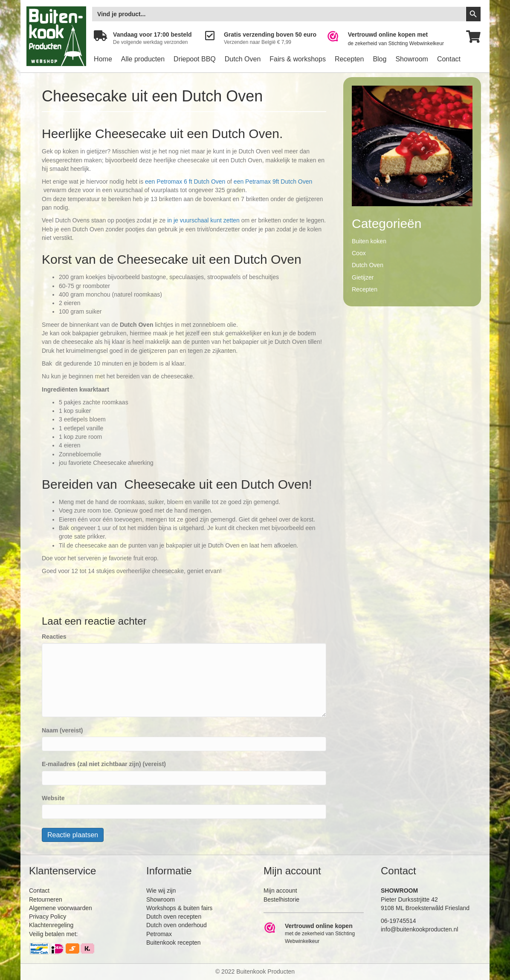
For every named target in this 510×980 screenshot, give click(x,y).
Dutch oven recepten (174, 917)
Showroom (411, 59)
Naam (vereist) (62, 730)
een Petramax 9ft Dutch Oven (273, 182)
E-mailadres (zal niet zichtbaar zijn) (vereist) (104, 764)
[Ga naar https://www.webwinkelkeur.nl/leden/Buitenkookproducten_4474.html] (391, 39)
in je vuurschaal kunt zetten (203, 220)
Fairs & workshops (298, 59)
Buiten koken (369, 241)
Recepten (349, 59)
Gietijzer (363, 277)
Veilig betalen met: (53, 934)
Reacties (54, 637)
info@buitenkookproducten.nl (420, 929)
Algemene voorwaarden (61, 908)
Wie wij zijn (161, 891)
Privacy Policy (48, 917)
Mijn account (280, 891)
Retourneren (46, 899)
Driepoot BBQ (195, 59)
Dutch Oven (243, 59)
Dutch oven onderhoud (177, 925)
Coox (359, 253)
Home (103, 59)
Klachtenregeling (51, 925)
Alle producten (143, 59)
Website (53, 798)
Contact (449, 59)
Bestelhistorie (281, 899)
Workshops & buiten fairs (179, 908)
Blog (380, 59)
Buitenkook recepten (174, 943)
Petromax (159, 934)
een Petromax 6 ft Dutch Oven (185, 182)
